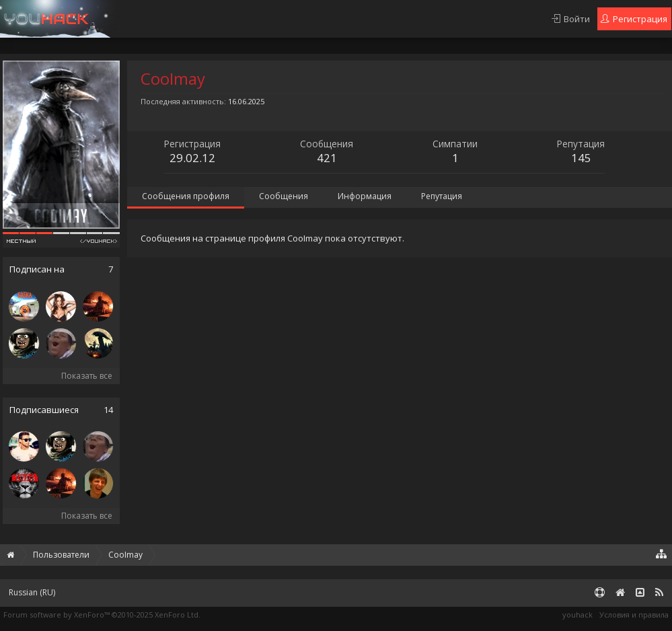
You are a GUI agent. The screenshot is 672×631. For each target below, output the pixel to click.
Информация (365, 196)
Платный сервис (194, 19)
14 (108, 410)
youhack (577, 615)
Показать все (87, 376)
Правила (124, 19)
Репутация (442, 196)
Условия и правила (634, 615)
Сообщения (284, 196)
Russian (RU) (32, 592)
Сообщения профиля (186, 196)
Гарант (261, 19)
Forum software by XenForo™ (102, 615)
